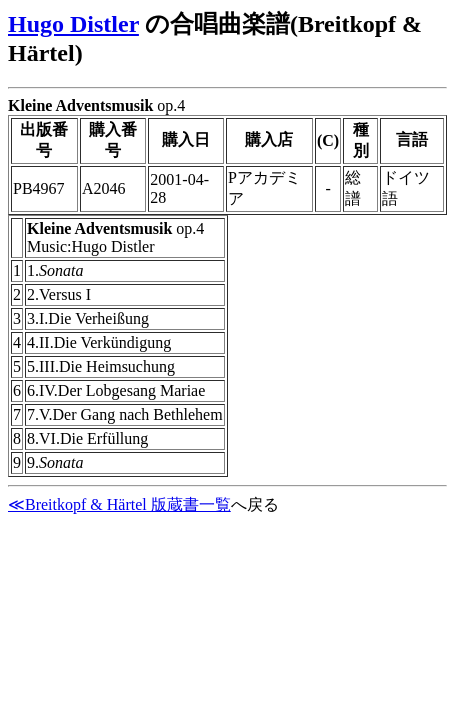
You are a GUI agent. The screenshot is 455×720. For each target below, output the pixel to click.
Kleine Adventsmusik (80, 105)
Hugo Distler (73, 24)
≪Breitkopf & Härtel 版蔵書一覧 (119, 504)
